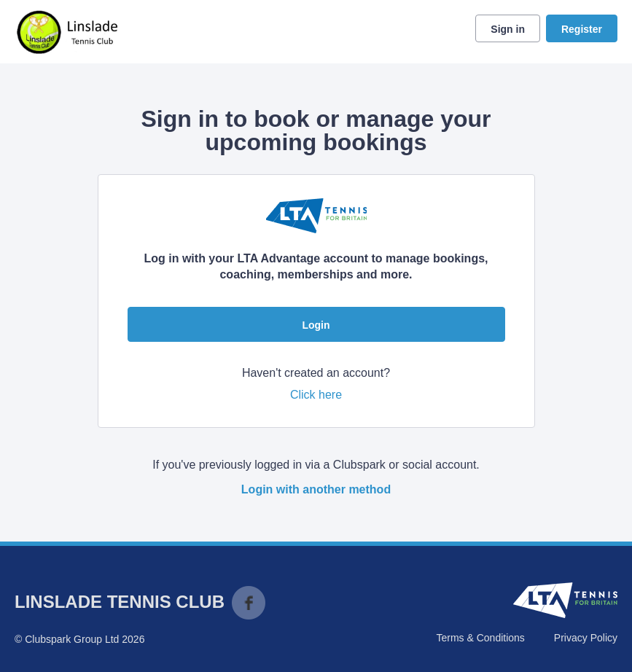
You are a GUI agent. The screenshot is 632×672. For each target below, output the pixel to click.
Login (316, 325)
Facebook (249, 603)
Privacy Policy (586, 638)
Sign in (508, 29)
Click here (316, 395)
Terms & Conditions (480, 638)
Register (582, 29)
